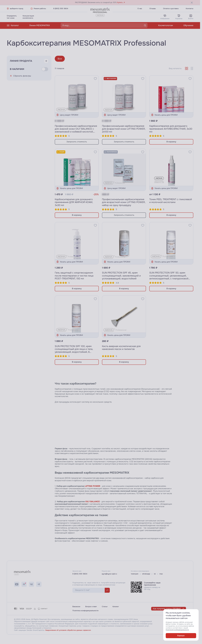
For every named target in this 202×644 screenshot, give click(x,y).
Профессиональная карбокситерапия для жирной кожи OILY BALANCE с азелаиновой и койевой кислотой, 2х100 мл (76, 130)
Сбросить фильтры (21, 76)
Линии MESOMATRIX (40, 25)
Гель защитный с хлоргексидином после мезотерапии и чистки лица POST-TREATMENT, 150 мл (74, 276)
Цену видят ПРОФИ (67, 115)
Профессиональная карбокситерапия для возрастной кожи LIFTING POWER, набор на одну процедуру (124, 202)
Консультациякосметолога (28, 17)
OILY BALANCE (92, 502)
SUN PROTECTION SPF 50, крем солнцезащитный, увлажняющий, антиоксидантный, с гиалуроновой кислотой (169, 277)
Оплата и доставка (171, 9)
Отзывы (153, 9)
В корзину (171, 142)
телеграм (135, 574)
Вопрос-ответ (91, 607)
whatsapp (146, 574)
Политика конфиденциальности (85, 611)
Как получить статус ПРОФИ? (168, 609)
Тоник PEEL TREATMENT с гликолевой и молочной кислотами (171, 201)
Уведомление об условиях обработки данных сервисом (68, 630)
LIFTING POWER (93, 486)
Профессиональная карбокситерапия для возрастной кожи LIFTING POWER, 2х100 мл (124, 129)
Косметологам (166, 25)
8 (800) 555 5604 (61, 9)
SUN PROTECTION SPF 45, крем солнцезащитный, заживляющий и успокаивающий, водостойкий (121, 276)
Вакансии (76, 607)
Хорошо (181, 636)
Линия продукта (21, 61)
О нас (140, 9)
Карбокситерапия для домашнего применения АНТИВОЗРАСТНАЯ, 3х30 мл (171, 129)
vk (155, 574)
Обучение (188, 25)
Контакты (190, 9)
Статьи (105, 607)
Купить (121, 2)
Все (60, 59)
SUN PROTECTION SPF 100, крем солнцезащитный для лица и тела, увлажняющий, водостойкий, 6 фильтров (74, 351)
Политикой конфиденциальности (177, 630)
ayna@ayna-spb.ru (109, 574)
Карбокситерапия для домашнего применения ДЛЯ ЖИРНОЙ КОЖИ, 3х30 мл (74, 202)
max (161, 574)
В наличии (17, 69)
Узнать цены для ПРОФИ (164, 115)
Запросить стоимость (77, 142)
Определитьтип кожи (12, 17)
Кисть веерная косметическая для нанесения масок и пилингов (121, 348)
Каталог (13, 25)
